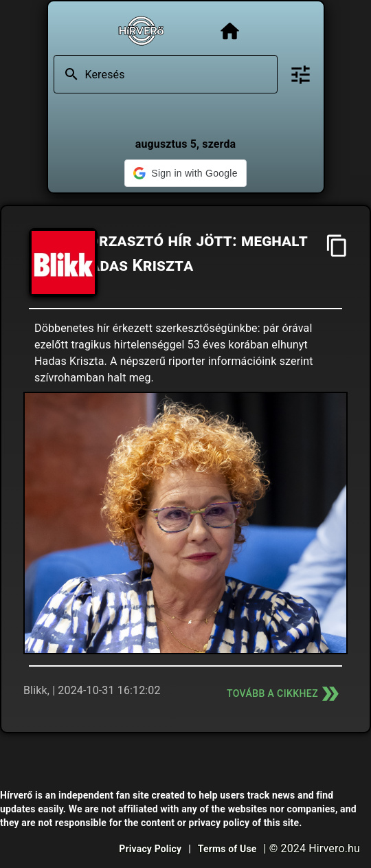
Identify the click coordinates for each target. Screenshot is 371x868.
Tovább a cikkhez (284, 694)
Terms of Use (227, 849)
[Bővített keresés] (301, 75)
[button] (185, 173)
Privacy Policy (150, 849)
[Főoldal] (230, 31)
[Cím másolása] (337, 246)
